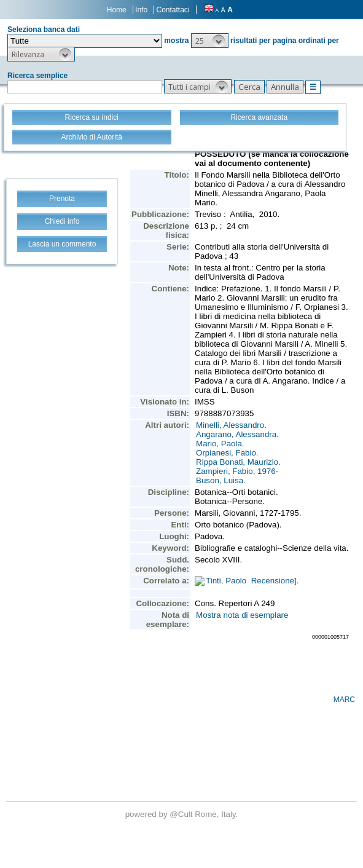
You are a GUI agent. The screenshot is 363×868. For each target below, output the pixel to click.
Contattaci (173, 10)
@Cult (182, 814)
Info (141, 10)
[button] (210, 41)
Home (117, 10)
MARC (344, 700)
